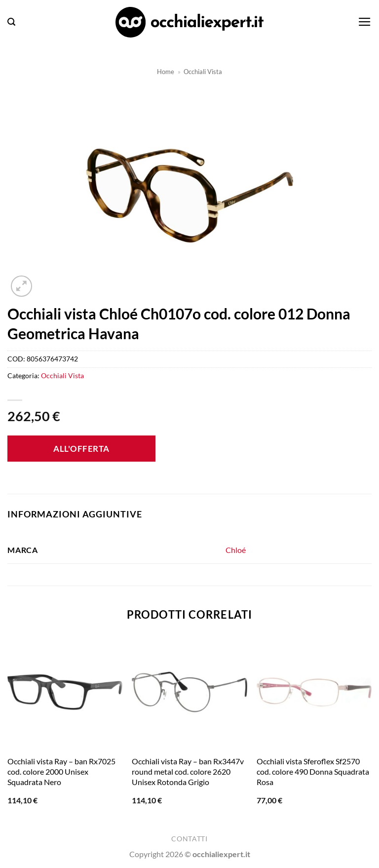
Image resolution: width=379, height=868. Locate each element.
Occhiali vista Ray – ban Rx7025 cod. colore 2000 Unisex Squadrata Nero (61, 771)
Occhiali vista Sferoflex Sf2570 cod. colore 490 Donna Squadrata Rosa (313, 771)
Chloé (236, 550)
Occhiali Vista (203, 72)
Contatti (189, 839)
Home (166, 72)
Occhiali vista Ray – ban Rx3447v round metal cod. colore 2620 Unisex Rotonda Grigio (188, 771)
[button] (11, 22)
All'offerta (81, 449)
